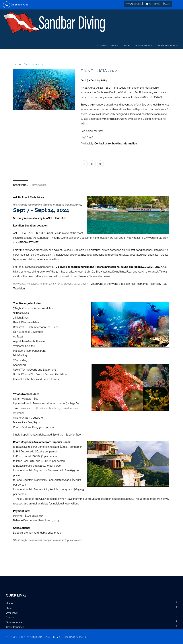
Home (17, 64)
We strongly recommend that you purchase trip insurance (47, 205)
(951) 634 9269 (20, 4)
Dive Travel (12, 613)
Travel (115, 45)
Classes (102, 45)
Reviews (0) (39, 185)
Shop (127, 45)
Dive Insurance (143, 45)
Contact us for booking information (116, 144)
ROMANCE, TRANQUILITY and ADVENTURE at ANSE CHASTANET (51, 284)
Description (21, 185)
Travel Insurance (167, 45)
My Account (133, 4)
